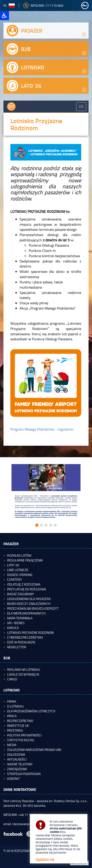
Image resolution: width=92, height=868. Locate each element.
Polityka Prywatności (24, 735)
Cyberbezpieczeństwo (25, 637)
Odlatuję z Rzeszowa (24, 584)
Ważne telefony (20, 764)
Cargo (12, 679)
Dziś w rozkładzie (21, 642)
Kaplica (13, 628)
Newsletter (17, 647)
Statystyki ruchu (21, 740)
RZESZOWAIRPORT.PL (29, 851)
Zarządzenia (17, 769)
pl (9, 5)
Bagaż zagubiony (21, 594)
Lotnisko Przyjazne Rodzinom (30, 633)
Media (12, 745)
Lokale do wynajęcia (23, 674)
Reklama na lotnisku (24, 669)
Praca (12, 716)
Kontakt (13, 779)
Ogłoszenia (16, 754)
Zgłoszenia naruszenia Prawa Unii (34, 750)
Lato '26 (13, 565)
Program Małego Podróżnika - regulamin (42, 429)
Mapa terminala (20, 618)
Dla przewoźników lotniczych (31, 711)
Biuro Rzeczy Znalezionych (29, 604)
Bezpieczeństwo (20, 721)
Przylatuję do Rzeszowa (27, 589)
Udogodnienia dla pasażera (29, 599)
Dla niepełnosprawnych (26, 613)
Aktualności (17, 759)
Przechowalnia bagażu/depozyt (33, 608)
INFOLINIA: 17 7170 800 (43, 5)
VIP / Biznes (16, 623)
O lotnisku (15, 706)
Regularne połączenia (25, 560)
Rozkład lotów (19, 555)
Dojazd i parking (20, 575)
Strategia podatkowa (24, 774)
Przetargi (15, 730)
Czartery (15, 579)
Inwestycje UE (18, 726)
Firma (12, 701)
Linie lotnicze (18, 570)
